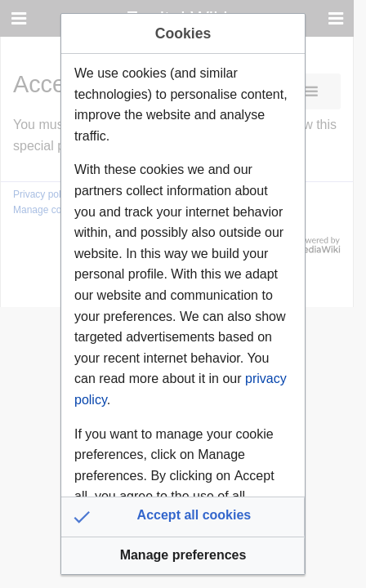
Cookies (183, 33)
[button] (183, 517)
